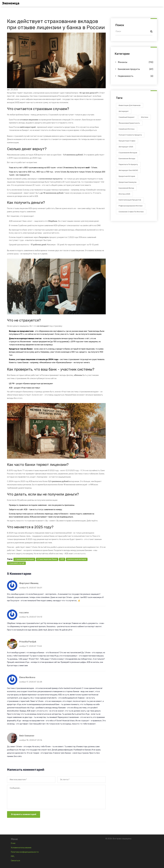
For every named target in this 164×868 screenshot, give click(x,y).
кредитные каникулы (128, 182)
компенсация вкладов (77, 559)
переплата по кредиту (128, 164)
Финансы (135, 62)
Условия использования (21, 848)
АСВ (11, 388)
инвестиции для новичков (130, 105)
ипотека (145, 117)
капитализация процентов (130, 200)
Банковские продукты (135, 69)
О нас (13, 843)
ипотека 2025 (124, 194)
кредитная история (127, 176)
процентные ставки (127, 141)
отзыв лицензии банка (47, 559)
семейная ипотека (127, 129)
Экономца (11, 3)
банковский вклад (126, 188)
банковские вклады (127, 159)
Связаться (15, 861)
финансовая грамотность (129, 123)
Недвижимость (135, 76)
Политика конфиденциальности (25, 852)
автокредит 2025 (126, 147)
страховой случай (16, 563)
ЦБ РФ (12, 384)
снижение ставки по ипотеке (131, 212)
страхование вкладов (24, 559)
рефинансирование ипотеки (131, 206)
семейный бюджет (127, 117)
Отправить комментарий (24, 814)
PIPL (13, 856)
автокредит (124, 111)
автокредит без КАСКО (128, 170)
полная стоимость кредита (130, 135)
